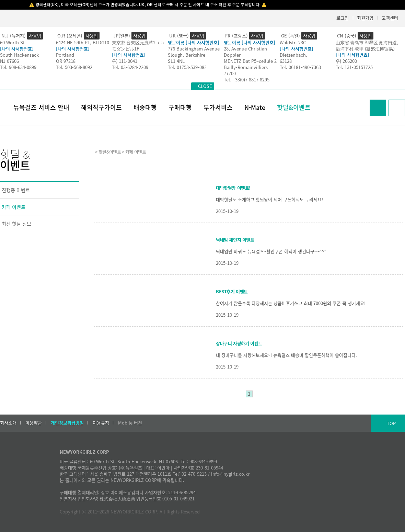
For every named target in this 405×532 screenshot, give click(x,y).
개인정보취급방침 (67, 423)
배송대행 (145, 107)
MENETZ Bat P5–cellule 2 (250, 61)
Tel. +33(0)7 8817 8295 (247, 80)
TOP (391, 423)
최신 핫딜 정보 (16, 224)
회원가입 (365, 18)
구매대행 (180, 107)
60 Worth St (12, 42)
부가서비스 (218, 107)
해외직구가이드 (101, 107)
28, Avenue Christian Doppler (245, 52)
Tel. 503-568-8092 (74, 67)
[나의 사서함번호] (17, 49)
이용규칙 (101, 423)
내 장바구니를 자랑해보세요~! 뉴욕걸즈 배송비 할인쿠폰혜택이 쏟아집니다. (286, 355)
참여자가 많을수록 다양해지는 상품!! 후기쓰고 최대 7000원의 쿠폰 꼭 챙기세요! (291, 303)
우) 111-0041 (125, 61)
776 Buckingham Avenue (194, 49)
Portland (65, 55)
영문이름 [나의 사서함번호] (194, 42)
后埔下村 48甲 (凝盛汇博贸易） (367, 49)
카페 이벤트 (14, 207)
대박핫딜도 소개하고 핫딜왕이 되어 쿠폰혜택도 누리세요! (269, 199)
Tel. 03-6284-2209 (130, 67)
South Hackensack (19, 55)
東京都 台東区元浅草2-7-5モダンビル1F (138, 46)
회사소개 (8, 423)
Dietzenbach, (293, 55)
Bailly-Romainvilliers (246, 67)
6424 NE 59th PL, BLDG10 (83, 42)
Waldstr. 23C (293, 42)
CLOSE (205, 86)
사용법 (35, 36)
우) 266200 (346, 61)
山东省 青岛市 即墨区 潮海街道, (367, 42)
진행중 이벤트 (16, 190)
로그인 (343, 18)
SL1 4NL (176, 61)
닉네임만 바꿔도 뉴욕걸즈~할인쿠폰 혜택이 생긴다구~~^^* (271, 251)
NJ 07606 (9, 61)
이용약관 (34, 423)
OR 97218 (66, 61)
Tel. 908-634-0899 (18, 67)
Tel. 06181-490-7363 (300, 67)
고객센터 (390, 18)
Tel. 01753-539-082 (187, 67)
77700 (230, 73)
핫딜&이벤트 (294, 107)
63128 (286, 61)
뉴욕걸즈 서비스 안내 (41, 107)
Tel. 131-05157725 (354, 67)
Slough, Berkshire (187, 55)
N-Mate (255, 107)
